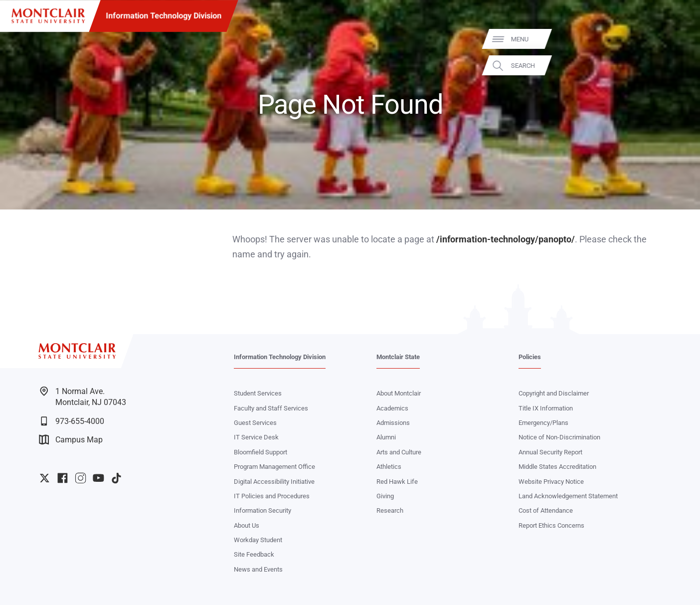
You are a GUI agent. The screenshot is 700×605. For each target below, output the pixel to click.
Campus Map (71, 440)
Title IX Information (546, 408)
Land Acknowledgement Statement (568, 496)
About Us (247, 525)
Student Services (258, 393)
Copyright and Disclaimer (554, 393)
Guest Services (255, 423)
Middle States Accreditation (557, 467)
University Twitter (45, 478)
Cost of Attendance (546, 510)
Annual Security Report (550, 452)
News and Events (258, 569)
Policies (530, 357)
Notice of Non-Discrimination (559, 437)
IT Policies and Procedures (272, 496)
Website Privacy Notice (551, 482)
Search (679, 66)
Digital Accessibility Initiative (274, 482)
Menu (675, 39)
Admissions (393, 423)
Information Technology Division (164, 16)
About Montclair (399, 393)
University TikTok (116, 478)
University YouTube (98, 478)
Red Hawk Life (397, 482)
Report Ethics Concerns (551, 525)
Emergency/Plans (543, 423)
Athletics (389, 467)
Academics (392, 408)
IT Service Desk (256, 437)
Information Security (262, 510)
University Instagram (81, 478)
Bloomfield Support (261, 452)
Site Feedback (254, 554)
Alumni (386, 437)
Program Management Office (274, 467)
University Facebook (63, 478)
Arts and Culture (399, 452)
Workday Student (258, 540)
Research (390, 510)
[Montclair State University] (48, 16)
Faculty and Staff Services (271, 408)
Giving (385, 496)
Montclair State (398, 357)
